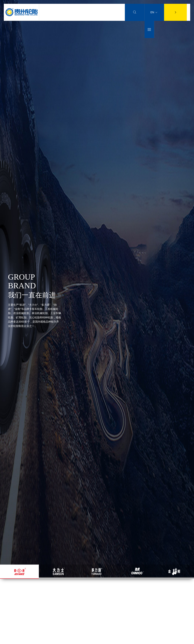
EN (154, 12)
